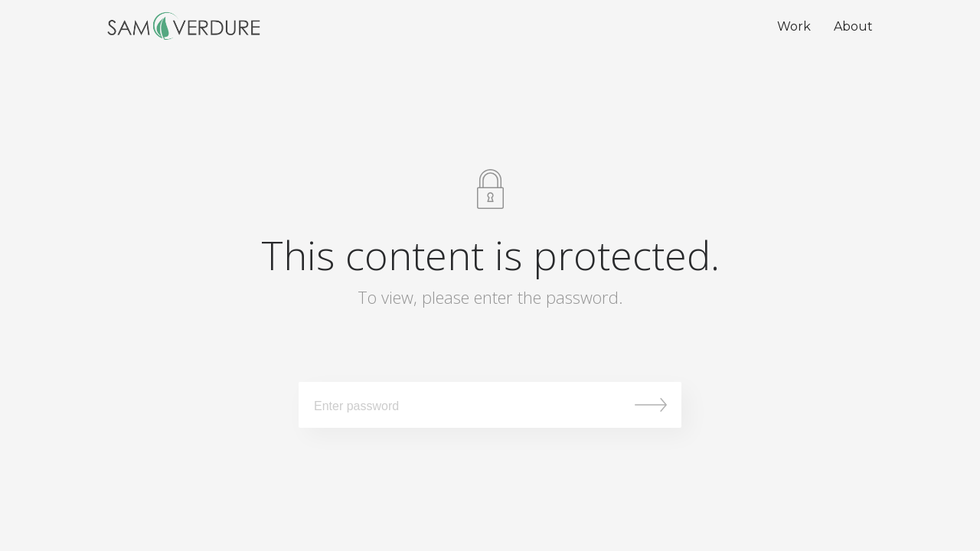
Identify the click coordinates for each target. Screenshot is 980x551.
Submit (651, 405)
